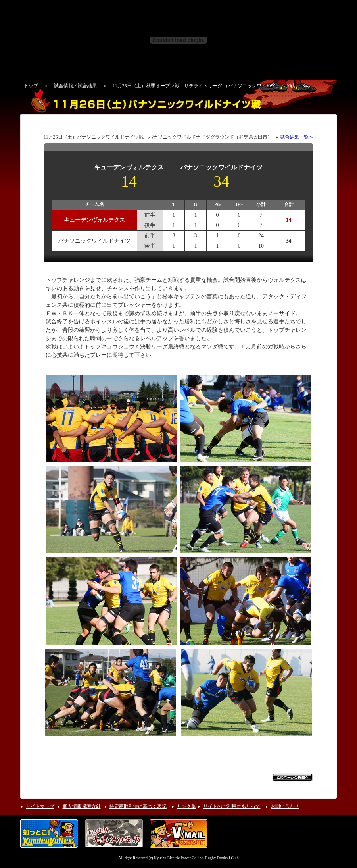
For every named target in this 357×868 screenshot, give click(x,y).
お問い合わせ (285, 806)
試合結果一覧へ (297, 137)
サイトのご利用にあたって (232, 806)
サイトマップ (40, 806)
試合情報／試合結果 (75, 86)
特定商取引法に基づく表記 (138, 806)
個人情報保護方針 (82, 806)
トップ (31, 86)
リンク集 (186, 806)
